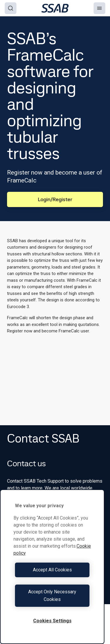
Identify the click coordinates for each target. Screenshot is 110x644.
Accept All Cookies (52, 570)
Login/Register (55, 199)
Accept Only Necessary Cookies (52, 596)
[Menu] (99, 8)
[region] (52, 567)
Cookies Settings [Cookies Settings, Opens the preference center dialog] (52, 621)
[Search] (11, 8)
